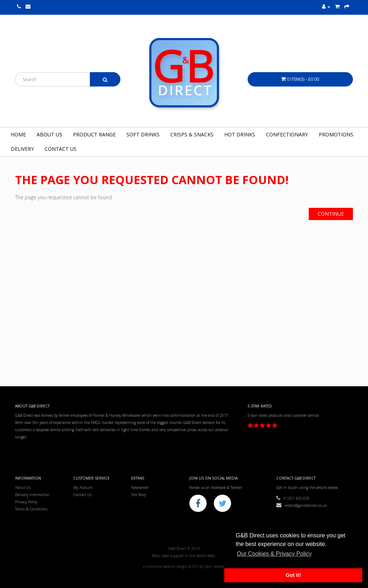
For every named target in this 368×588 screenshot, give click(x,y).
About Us (49, 134)
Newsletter (140, 487)
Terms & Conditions (31, 509)
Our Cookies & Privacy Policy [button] (274, 554)
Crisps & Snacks (192, 134)
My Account (83, 487)
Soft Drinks (143, 134)
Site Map (139, 495)
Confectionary (287, 134)
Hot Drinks (240, 134)
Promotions (336, 134)
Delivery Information (32, 495)
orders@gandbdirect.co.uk (302, 505)
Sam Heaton (215, 566)
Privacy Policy (26, 502)
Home (18, 134)
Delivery (22, 149)
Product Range (94, 134)
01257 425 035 (293, 498)
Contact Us (61, 149)
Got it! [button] (293, 575)
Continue (331, 214)
